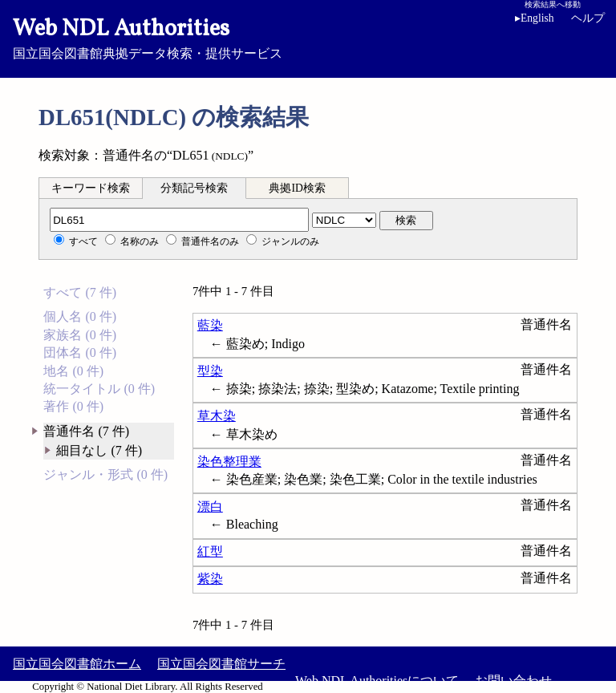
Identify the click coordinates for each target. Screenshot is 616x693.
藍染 (210, 325)
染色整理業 (229, 462)
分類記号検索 (194, 188)
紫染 (210, 579)
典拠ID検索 (297, 188)
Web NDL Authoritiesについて (377, 681)
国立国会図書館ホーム (77, 664)
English (537, 18)
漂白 (210, 507)
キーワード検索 (91, 188)
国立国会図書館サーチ (221, 664)
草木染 (217, 416)
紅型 (210, 551)
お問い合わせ (513, 681)
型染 (210, 371)
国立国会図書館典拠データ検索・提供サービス (308, 37)
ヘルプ (588, 18)
